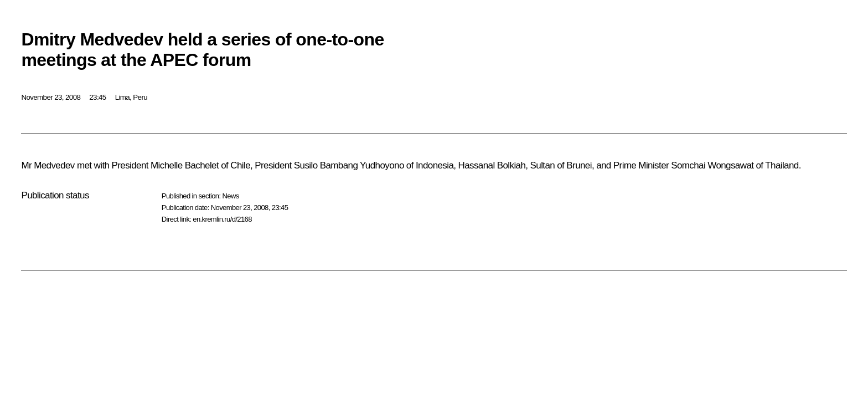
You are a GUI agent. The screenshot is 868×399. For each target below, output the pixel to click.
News (230, 196)
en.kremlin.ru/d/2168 (222, 219)
